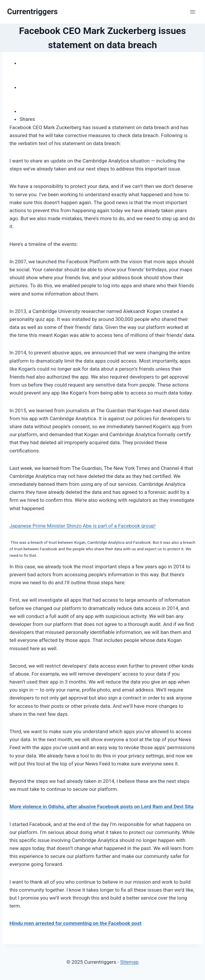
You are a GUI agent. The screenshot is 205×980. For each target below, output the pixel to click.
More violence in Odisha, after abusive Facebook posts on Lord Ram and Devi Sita (101, 807)
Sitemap (129, 962)
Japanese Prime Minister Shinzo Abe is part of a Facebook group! (83, 526)
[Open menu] (192, 12)
